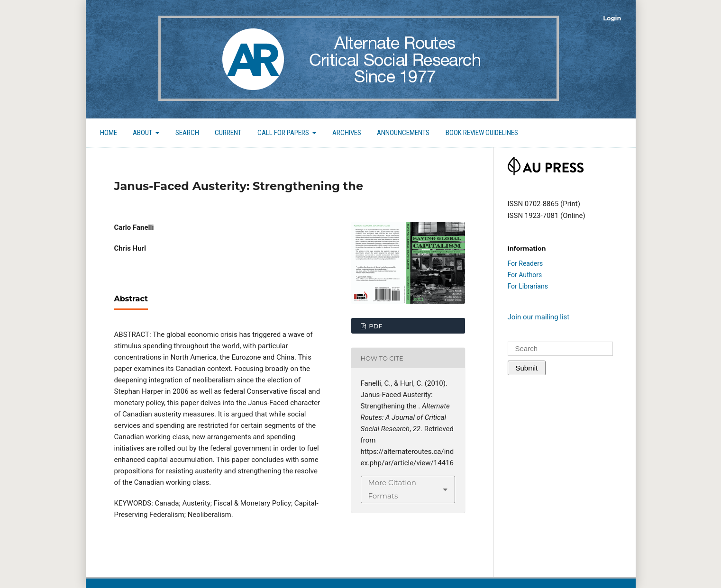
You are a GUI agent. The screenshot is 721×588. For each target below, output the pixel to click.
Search (187, 133)
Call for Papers (284, 133)
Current (228, 133)
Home (109, 133)
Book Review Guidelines (482, 133)
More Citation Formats (392, 489)
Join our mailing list (539, 317)
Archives (347, 133)
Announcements (403, 133)
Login (612, 18)
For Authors (525, 275)
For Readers (525, 263)
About (143, 133)
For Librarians (528, 286)
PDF (375, 326)
